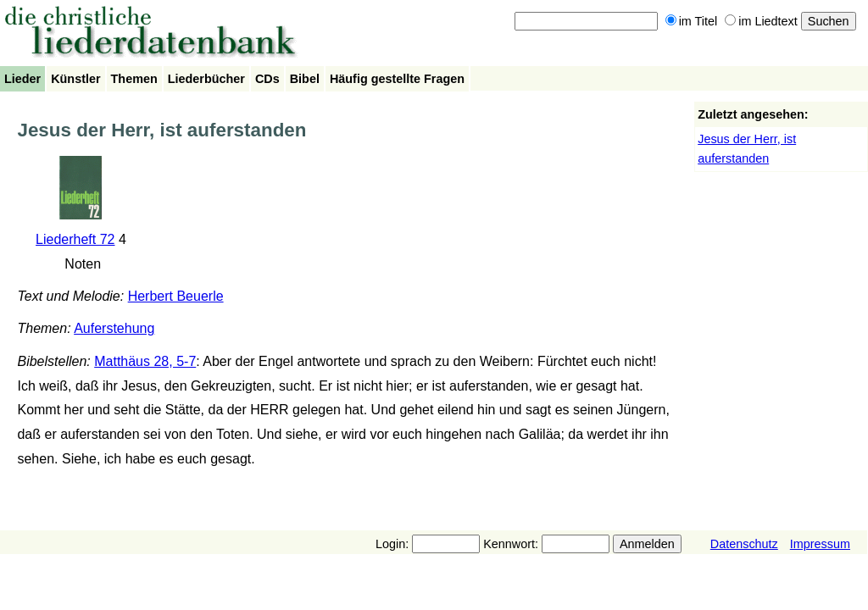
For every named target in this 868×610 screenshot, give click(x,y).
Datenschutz (744, 544)
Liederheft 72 (75, 239)
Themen (134, 79)
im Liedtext (761, 21)
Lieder (22, 79)
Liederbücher (206, 79)
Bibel (305, 79)
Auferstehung (114, 328)
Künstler (75, 79)
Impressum (820, 544)
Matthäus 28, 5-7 (145, 361)
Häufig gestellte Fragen (397, 79)
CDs (267, 79)
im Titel (692, 21)
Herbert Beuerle (176, 296)
